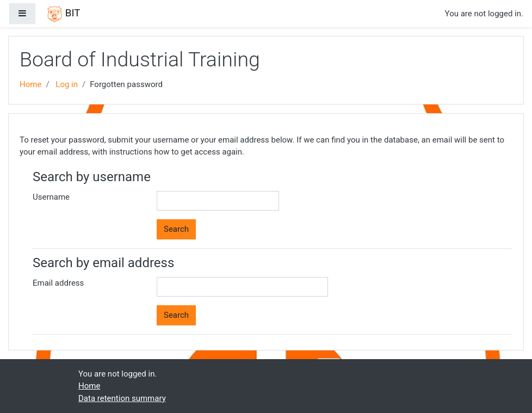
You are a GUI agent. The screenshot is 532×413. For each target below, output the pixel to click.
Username (51, 197)
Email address (58, 283)
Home (30, 84)
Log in (67, 84)
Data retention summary (122, 398)
